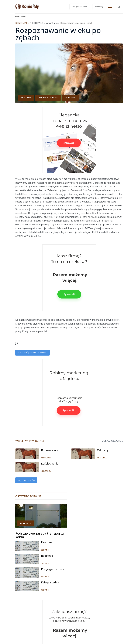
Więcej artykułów (26, 480)
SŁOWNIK (45, 550)
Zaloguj (99, 7)
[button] (119, 5)
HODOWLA (26, 523)
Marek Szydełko (48, 98)
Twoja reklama (79, 7)
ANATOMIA (26, 98)
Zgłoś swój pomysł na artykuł (32, 353)
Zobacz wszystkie (112, 441)
